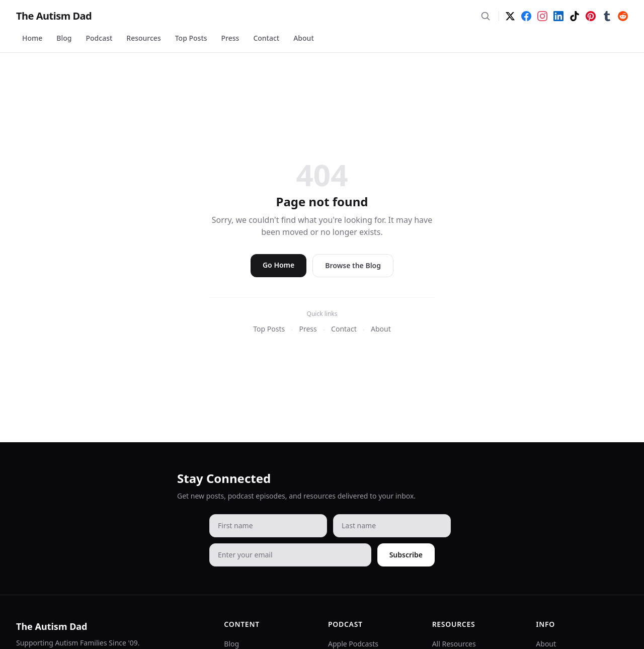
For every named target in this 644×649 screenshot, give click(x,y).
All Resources (454, 644)
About (304, 38)
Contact (266, 38)
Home (32, 38)
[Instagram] (542, 16)
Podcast (99, 38)
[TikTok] (575, 16)
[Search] (486, 16)
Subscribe (406, 555)
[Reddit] (623, 16)
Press (230, 38)
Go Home (278, 265)
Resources (143, 38)
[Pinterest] (591, 16)
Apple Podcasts (353, 644)
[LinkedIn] (558, 16)
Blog (64, 38)
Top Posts (191, 38)
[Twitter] (510, 16)
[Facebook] (526, 16)
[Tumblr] (607, 16)
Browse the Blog (353, 265)
